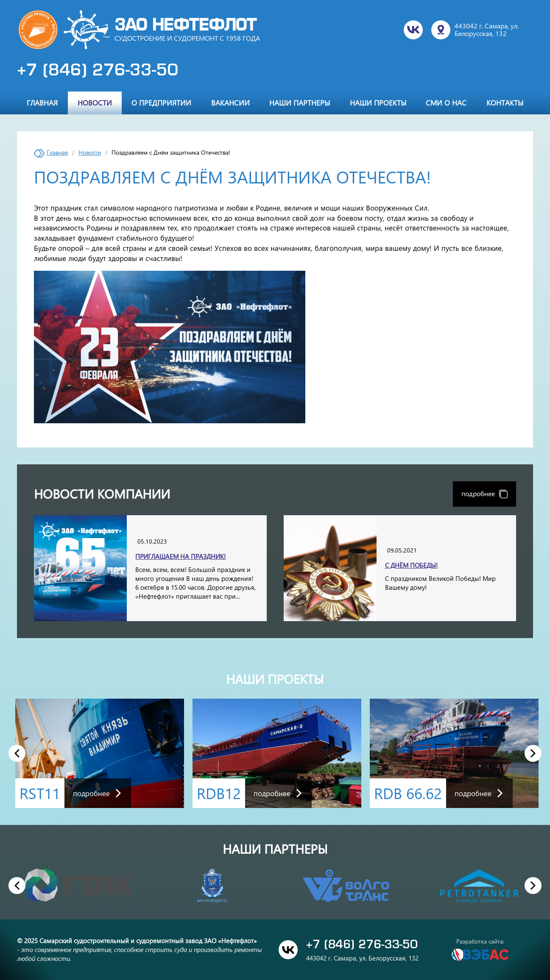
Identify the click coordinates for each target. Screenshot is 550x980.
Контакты (505, 103)
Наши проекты (378, 103)
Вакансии (230, 103)
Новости (95, 103)
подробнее (484, 493)
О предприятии (161, 103)
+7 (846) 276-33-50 (98, 71)
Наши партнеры (300, 103)
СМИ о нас (446, 103)
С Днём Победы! (411, 565)
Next (533, 753)
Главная (42, 103)
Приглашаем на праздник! (180, 556)
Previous (17, 753)
